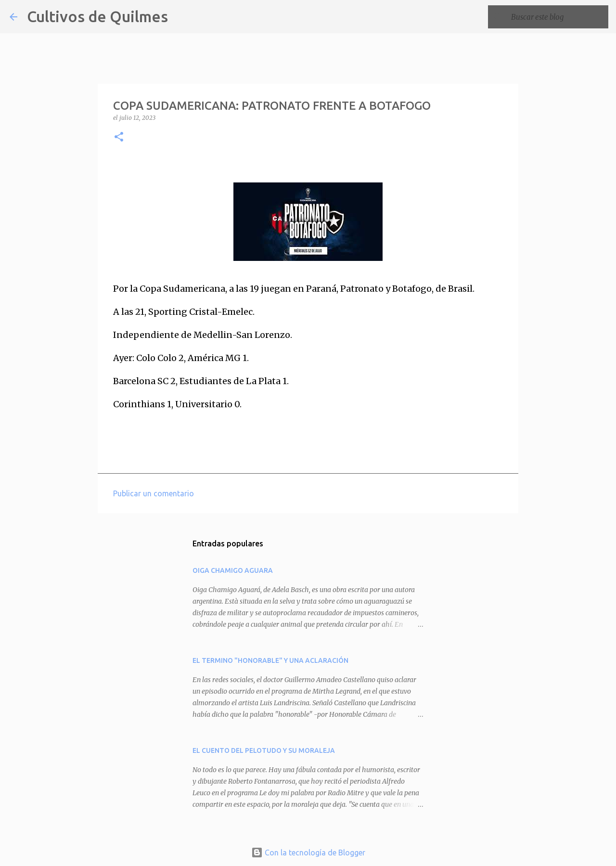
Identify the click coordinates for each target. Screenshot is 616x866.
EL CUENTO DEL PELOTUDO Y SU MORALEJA (264, 750)
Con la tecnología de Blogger (308, 853)
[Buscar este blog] (558, 17)
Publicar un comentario (154, 493)
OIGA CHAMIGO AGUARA (233, 570)
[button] (119, 137)
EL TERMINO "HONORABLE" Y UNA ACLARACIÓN (270, 660)
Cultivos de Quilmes (97, 16)
